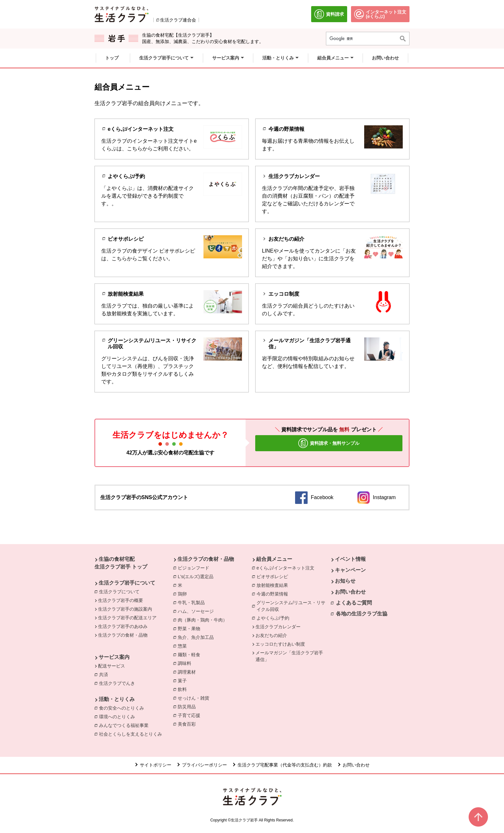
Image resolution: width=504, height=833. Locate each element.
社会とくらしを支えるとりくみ (132, 734)
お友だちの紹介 (271, 635)
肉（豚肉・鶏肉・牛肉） (204, 620)
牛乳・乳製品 (193, 602)
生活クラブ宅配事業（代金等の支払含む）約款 (285, 765)
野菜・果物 (191, 628)
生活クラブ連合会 (178, 20)
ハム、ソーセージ (197, 611)
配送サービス (112, 666)
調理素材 (188, 672)
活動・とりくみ (117, 699)
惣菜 (184, 646)
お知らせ (345, 581)
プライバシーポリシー (204, 765)
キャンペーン (350, 570)
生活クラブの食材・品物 (123, 635)
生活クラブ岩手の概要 (121, 600)
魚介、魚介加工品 (197, 637)
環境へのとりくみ (119, 716)
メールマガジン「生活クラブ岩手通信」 (289, 656)
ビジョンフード (195, 568)
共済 (105, 674)
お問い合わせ (350, 592)
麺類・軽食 (191, 654)
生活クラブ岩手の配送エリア (127, 618)
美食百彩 (188, 724)
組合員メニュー (274, 559)
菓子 (184, 680)
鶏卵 (184, 594)
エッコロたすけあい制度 (280, 644)
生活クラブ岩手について (127, 583)
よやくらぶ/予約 (274, 618)
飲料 (184, 689)
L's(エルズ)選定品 (197, 576)
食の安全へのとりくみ (123, 708)
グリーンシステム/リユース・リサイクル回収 (294, 606)
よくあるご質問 (354, 603)
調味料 (186, 663)
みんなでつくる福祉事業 (125, 725)
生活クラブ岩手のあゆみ (123, 626)
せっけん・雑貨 (195, 698)
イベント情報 (350, 559)
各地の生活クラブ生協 (362, 614)
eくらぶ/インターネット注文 (287, 568)
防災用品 (188, 706)
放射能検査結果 (274, 585)
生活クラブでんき (119, 683)
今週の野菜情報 (274, 594)
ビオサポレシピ (274, 576)
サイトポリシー (156, 765)
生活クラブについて (119, 592)
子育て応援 (191, 715)
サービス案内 (114, 657)
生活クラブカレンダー (278, 627)
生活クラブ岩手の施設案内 (125, 609)
